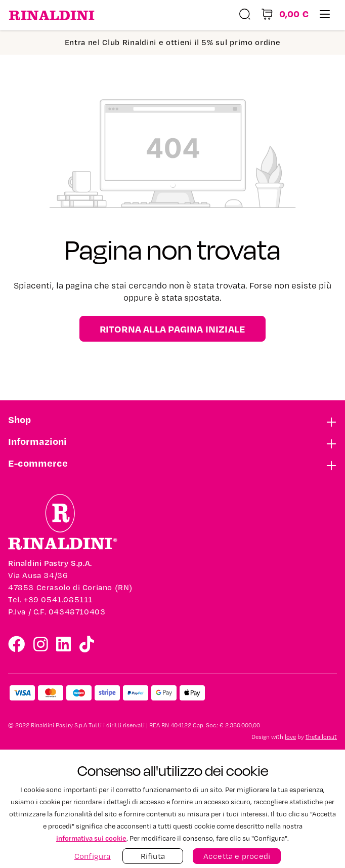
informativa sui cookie (91, 838)
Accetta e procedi (237, 856)
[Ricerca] (245, 15)
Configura (93, 856)
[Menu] (325, 15)
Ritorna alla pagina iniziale (173, 329)
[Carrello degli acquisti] (285, 15)
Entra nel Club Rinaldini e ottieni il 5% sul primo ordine (173, 42)
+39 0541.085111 (58, 600)
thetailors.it (321, 737)
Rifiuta (153, 856)
